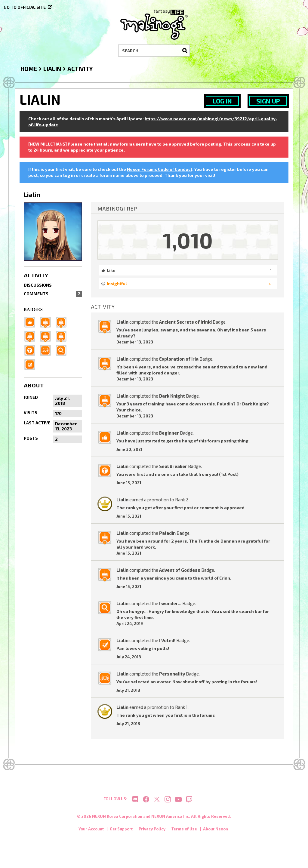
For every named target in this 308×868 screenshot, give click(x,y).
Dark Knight (172, 396)
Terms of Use (184, 832)
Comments (53, 294)
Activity (36, 275)
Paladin (167, 533)
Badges (33, 310)
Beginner (169, 433)
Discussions (38, 285)
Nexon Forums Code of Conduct (160, 169)
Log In (222, 101)
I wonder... (170, 603)
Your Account (91, 832)
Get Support (121, 832)
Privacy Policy (152, 832)
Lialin (122, 322)
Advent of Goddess (180, 570)
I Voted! (167, 640)
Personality (172, 674)
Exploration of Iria (179, 359)
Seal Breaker (173, 466)
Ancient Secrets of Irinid (185, 322)
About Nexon (216, 832)
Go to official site (25, 7)
